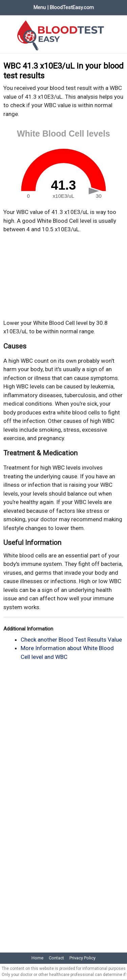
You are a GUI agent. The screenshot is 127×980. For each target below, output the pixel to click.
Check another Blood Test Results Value (71, 640)
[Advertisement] (64, 276)
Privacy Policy (82, 958)
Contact (56, 958)
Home (37, 958)
